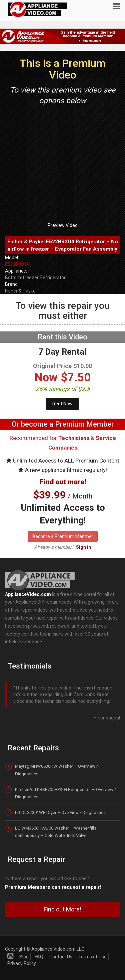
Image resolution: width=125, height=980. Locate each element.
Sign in (83, 547)
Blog (24, 957)
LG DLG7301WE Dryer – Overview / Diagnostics (60, 812)
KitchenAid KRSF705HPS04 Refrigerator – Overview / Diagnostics (65, 793)
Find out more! (63, 482)
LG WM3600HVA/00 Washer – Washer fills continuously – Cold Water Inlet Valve (56, 832)
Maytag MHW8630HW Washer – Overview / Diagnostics (56, 770)
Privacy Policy (22, 963)
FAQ (39, 957)
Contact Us (61, 957)
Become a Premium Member (63, 536)
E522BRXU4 (18, 264)
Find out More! (62, 909)
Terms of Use (92, 957)
